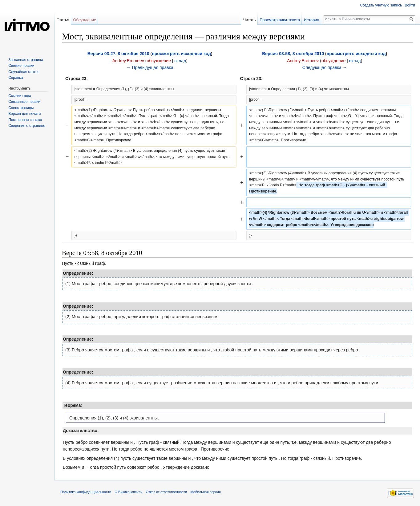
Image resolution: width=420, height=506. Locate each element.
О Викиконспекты (128, 492)
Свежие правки (21, 66)
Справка (16, 78)
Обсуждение (85, 20)
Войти (410, 5)
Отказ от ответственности (167, 492)
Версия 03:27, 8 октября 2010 (118, 54)
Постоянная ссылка (25, 120)
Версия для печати (24, 114)
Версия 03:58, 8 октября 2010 (293, 54)
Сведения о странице (27, 126)
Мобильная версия (205, 492)
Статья (63, 20)
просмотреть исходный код (181, 54)
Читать (250, 20)
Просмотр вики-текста (280, 20)
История (312, 20)
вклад (180, 61)
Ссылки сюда (20, 96)
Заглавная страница (26, 60)
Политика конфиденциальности (86, 492)
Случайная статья (24, 72)
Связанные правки (24, 102)
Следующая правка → (325, 67)
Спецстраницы (21, 108)
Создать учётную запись (381, 5)
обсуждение (159, 61)
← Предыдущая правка (150, 67)
